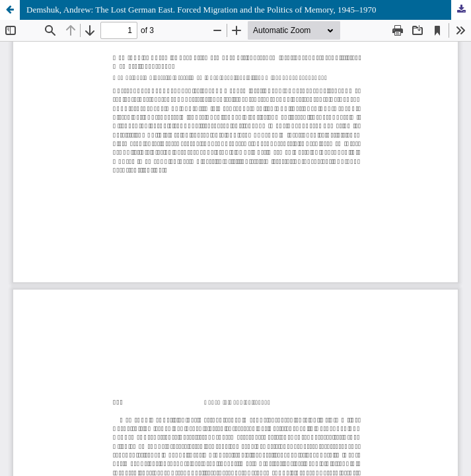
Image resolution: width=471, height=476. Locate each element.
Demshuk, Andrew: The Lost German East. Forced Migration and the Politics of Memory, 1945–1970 (201, 10)
